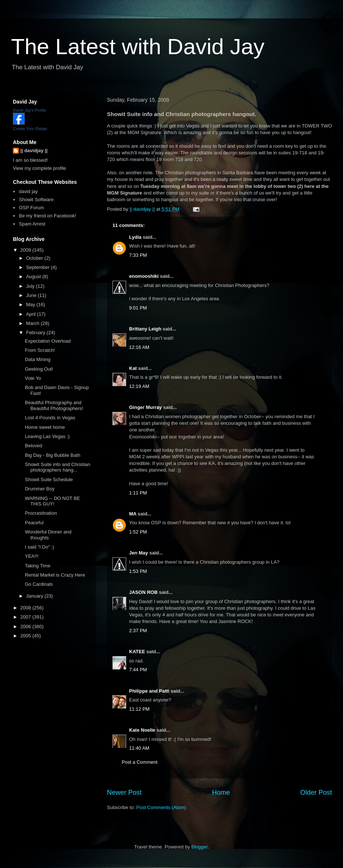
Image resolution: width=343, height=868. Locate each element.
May (31, 304)
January (35, 596)
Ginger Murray (145, 407)
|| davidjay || (34, 150)
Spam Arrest (32, 224)
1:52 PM (138, 532)
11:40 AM (139, 748)
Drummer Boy (39, 489)
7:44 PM (138, 670)
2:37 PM (138, 631)
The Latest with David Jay (138, 47)
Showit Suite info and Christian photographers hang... (57, 467)
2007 (26, 617)
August (34, 276)
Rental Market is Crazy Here (55, 575)
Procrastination (41, 513)
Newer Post (124, 792)
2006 (26, 626)
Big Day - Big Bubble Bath (52, 455)
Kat (133, 368)
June (32, 295)
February (37, 332)
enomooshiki (144, 276)
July (31, 286)
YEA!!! (32, 556)
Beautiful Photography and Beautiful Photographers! (54, 405)
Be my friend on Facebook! (47, 216)
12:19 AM (139, 386)
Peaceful (34, 523)
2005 (26, 636)
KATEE (137, 652)
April (32, 314)
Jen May (138, 553)
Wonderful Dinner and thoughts (48, 535)
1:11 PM (138, 493)
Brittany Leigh (145, 329)
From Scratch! (40, 350)
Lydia (135, 237)
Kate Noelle (142, 730)
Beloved (33, 446)
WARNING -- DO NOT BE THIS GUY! (52, 501)
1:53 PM (138, 571)
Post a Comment (140, 762)
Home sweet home (45, 427)
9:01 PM (138, 308)
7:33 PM (138, 255)
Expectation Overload (48, 341)
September (39, 267)
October (35, 258)
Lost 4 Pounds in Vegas (50, 418)
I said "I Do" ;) (39, 547)
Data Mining (37, 359)
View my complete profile (39, 168)
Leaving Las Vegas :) (47, 436)
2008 (26, 608)
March (34, 323)
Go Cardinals (39, 584)
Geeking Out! (39, 369)
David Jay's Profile (30, 110)
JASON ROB (143, 592)
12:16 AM (139, 347)
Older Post (316, 792)
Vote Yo (33, 378)
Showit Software (36, 199)
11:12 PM (139, 709)
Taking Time (37, 566)
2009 (26, 250)
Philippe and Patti (149, 691)
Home (221, 792)
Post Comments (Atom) (161, 807)
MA (133, 514)
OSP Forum (31, 208)
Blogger (200, 847)
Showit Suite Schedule (49, 479)
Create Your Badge (30, 129)
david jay (28, 191)
